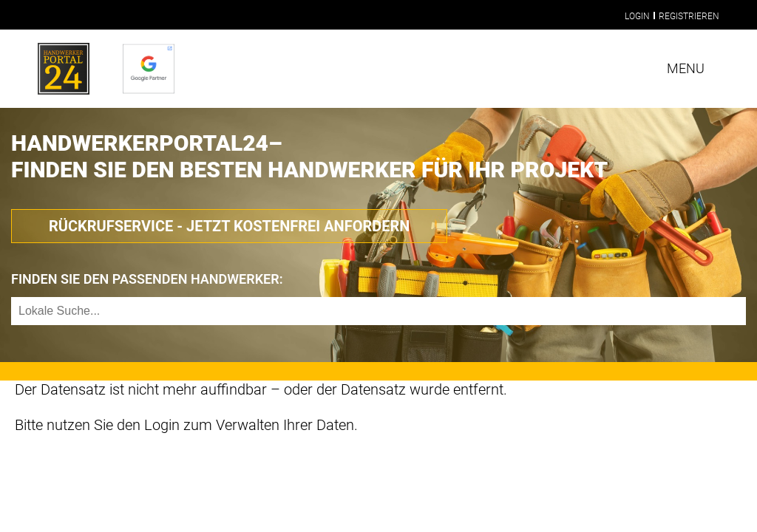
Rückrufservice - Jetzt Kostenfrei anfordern (229, 226)
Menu (686, 68)
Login (637, 16)
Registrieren (689, 16)
